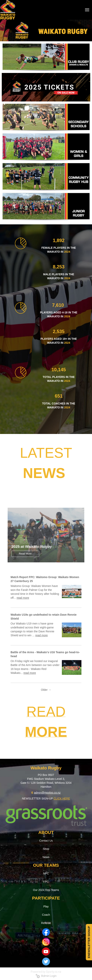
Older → (46, 690)
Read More (25, 554)
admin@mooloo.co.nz (47, 793)
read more (23, 598)
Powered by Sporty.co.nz (46, 972)
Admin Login (46, 976)
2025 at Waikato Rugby (32, 547)
